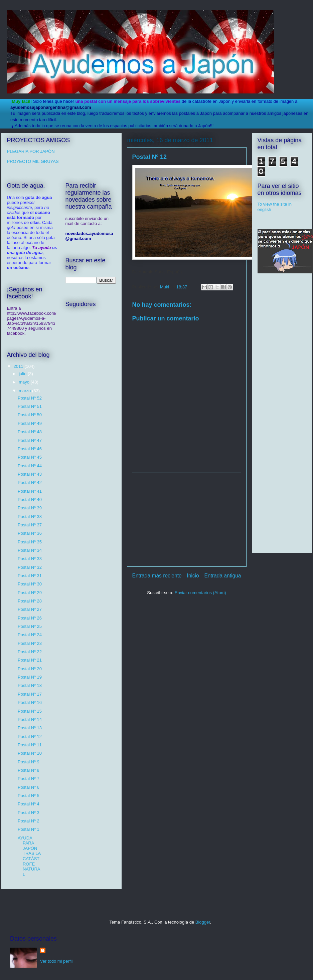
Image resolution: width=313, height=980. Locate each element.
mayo (25, 382)
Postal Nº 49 (30, 423)
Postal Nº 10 (30, 753)
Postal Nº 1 (29, 829)
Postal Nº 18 (30, 685)
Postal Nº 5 (29, 796)
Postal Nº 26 (30, 618)
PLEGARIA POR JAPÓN (31, 151)
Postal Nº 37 (30, 525)
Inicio (193, 576)
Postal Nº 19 (30, 677)
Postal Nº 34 (30, 550)
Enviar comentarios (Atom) (200, 593)
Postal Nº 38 (30, 517)
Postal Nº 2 (29, 821)
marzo (25, 391)
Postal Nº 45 (30, 457)
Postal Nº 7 (29, 779)
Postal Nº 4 (29, 804)
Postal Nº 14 (30, 719)
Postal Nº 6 (29, 787)
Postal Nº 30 (30, 584)
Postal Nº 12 (30, 737)
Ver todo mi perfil (56, 961)
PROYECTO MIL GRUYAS (33, 161)
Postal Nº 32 (30, 567)
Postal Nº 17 (30, 694)
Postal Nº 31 (30, 576)
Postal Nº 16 (30, 702)
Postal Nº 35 (30, 542)
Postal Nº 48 (30, 432)
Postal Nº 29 (30, 593)
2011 (19, 366)
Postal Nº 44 (30, 466)
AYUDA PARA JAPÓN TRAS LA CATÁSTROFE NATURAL (29, 856)
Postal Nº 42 (30, 482)
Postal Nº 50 (30, 415)
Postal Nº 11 (30, 745)
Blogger (203, 922)
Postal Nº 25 (30, 626)
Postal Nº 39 (30, 508)
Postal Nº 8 (29, 770)
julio (23, 374)
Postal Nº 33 (30, 559)
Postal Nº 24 (30, 635)
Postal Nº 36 (30, 533)
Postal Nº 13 (30, 728)
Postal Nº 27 (30, 609)
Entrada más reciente (157, 576)
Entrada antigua (222, 576)
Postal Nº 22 (30, 652)
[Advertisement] (187, 520)
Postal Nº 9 (29, 762)
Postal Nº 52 (30, 398)
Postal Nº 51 (30, 406)
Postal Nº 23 (30, 643)
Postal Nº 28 (30, 601)
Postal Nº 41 (30, 491)
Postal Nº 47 (30, 440)
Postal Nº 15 (30, 711)
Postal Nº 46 (30, 449)
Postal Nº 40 (30, 500)
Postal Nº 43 (30, 474)
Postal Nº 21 (30, 660)
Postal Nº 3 (29, 813)
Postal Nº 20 (30, 669)
